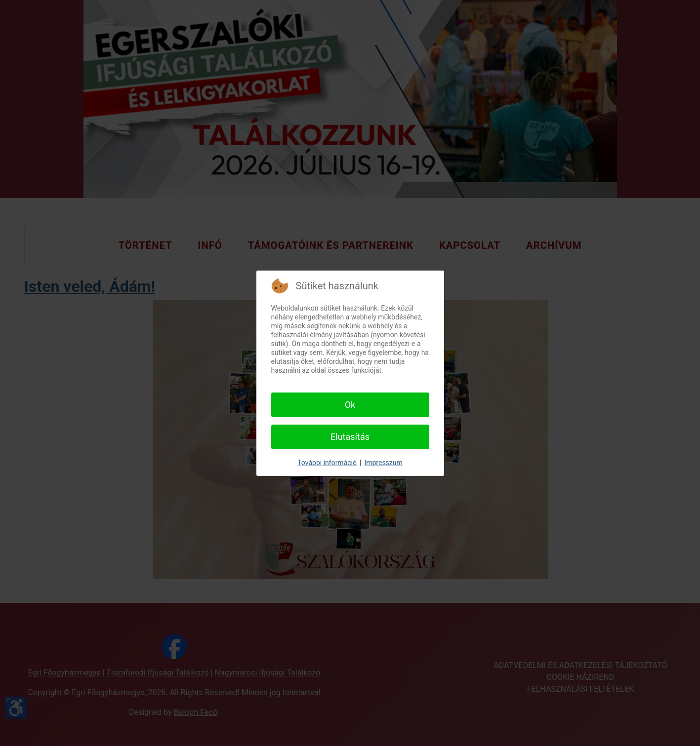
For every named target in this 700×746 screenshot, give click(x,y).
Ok (350, 405)
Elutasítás (350, 437)
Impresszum (383, 463)
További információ (327, 463)
